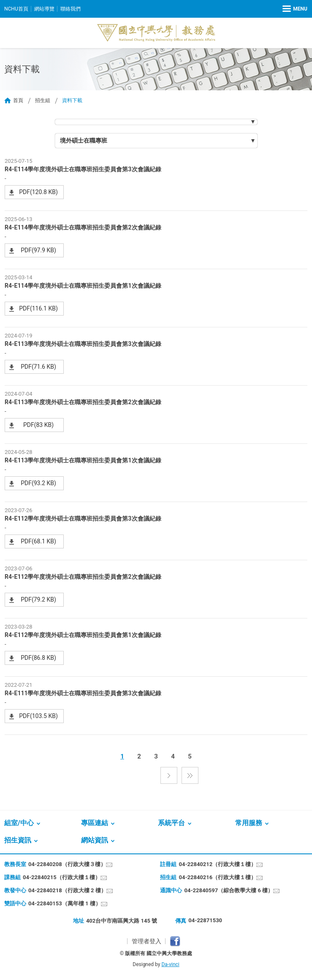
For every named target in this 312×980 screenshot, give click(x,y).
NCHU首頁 (16, 9)
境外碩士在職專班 (84, 140)
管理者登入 (147, 941)
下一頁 (169, 775)
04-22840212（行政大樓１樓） (217, 864)
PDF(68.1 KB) (38, 541)
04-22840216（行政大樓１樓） (217, 877)
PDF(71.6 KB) (38, 367)
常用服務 (249, 823)
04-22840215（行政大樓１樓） (62, 877)
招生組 (43, 100)
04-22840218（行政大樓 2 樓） (67, 890)
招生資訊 (18, 840)
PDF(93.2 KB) (38, 483)
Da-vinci (170, 964)
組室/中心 (19, 823)
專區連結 (95, 823)
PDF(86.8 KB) (38, 658)
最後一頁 (190, 775)
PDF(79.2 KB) (38, 599)
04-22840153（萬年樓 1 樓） (65, 903)
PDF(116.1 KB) (38, 308)
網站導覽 (44, 9)
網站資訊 (95, 840)
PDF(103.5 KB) (38, 716)
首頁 (18, 100)
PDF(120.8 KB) (38, 192)
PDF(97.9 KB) (38, 250)
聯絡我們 (71, 9)
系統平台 (171, 823)
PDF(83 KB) (38, 425)
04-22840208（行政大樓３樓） (67, 864)
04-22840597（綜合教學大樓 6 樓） (229, 890)
